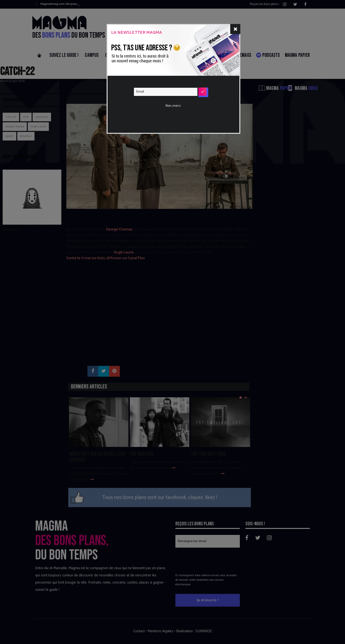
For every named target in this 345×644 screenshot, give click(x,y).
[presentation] (170, 106)
